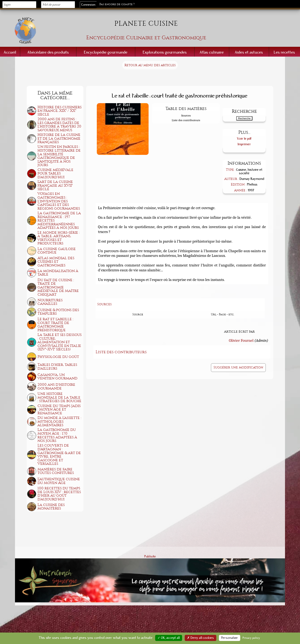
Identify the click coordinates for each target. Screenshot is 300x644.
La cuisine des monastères (51, 507)
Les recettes (284, 52)
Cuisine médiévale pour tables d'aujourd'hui (55, 173)
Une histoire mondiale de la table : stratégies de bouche (59, 397)
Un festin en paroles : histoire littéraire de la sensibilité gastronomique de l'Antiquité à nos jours (59, 156)
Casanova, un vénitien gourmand (57, 377)
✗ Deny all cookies (201, 638)
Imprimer (244, 144)
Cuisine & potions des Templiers (58, 312)
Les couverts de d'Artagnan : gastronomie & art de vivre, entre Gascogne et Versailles (59, 455)
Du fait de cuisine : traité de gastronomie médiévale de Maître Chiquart (58, 287)
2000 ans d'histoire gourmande (56, 386)
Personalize (230, 638)
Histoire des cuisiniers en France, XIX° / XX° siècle (60, 111)
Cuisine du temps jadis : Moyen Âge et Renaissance (59, 409)
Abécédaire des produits (48, 52)
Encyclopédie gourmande (106, 52)
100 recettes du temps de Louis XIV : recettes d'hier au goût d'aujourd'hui (59, 494)
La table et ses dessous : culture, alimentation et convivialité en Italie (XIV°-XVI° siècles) (60, 342)
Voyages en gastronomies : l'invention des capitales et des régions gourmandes (59, 201)
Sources (186, 115)
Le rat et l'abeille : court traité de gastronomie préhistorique (55, 325)
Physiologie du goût (58, 357)
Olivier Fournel (241, 340)
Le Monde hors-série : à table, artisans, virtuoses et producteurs (59, 238)
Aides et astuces (249, 52)
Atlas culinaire (212, 52)
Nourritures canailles (50, 302)
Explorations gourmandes (165, 52)
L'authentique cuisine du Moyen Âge (59, 481)
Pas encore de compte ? (117, 4)
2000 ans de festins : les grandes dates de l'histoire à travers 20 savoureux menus (59, 125)
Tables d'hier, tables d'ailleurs (57, 367)
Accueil (10, 52)
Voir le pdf (244, 139)
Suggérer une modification (238, 367)
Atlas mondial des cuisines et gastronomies (56, 262)
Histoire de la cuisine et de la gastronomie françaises (59, 138)
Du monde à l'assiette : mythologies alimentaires (59, 421)
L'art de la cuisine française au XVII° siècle (55, 185)
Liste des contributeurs (186, 120)
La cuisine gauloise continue (57, 251)
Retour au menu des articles (150, 65)
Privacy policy (251, 638)
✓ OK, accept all (169, 638)
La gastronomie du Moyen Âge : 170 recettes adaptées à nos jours (57, 435)
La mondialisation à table (58, 273)
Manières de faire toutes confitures (56, 471)
